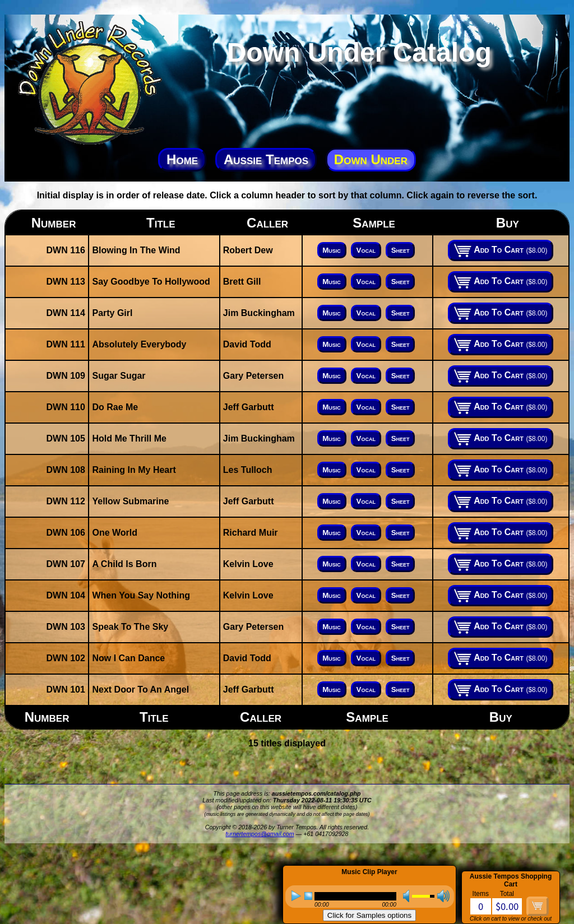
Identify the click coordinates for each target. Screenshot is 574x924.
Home (182, 159)
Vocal (366, 250)
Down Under (371, 159)
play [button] (296, 896)
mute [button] (403, 896)
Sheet (401, 250)
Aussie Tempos (266, 159)
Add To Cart (501, 250)
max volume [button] (443, 896)
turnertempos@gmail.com (260, 834)
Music (332, 250)
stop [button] (308, 896)
